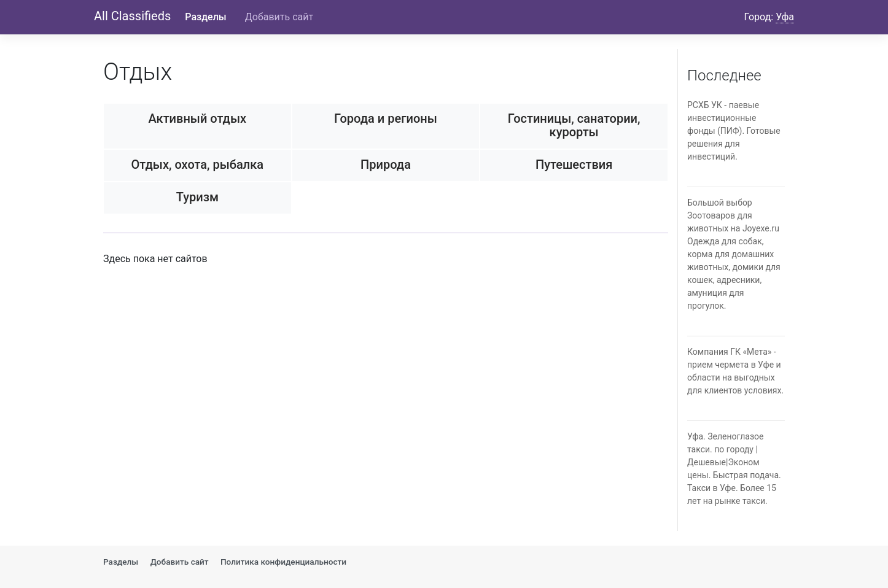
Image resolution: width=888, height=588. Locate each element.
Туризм (197, 197)
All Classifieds (132, 16)
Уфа (785, 17)
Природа (386, 164)
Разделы (205, 17)
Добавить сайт (279, 17)
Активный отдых (198, 118)
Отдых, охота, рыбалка (198, 164)
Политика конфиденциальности (283, 562)
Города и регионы (386, 118)
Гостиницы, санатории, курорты (574, 125)
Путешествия (574, 164)
